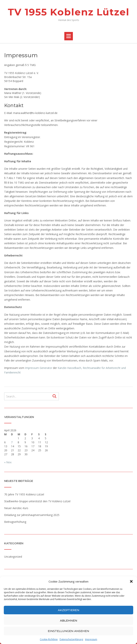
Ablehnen (69, 621)
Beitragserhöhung (15, 522)
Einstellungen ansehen (68, 631)
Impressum (91, 639)
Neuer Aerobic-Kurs (16, 508)
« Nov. (8, 462)
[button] (131, 581)
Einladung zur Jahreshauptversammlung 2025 (32, 515)
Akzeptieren (69, 610)
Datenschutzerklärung (71, 639)
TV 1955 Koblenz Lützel (69, 12)
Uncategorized (13, 557)
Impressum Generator (39, 368)
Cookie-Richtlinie (49, 639)
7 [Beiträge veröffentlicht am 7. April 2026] (12, 442)
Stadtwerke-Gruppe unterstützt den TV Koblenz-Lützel (37, 501)
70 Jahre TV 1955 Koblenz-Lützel (24, 494)
